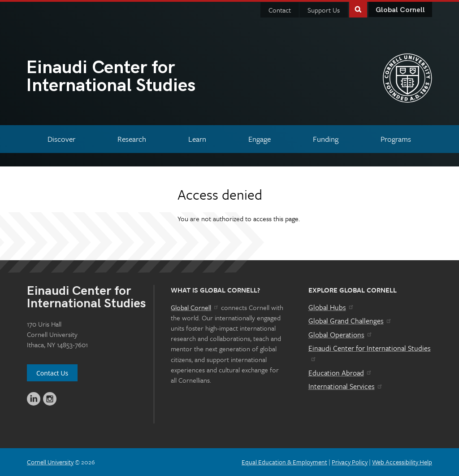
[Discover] (62, 139)
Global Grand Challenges (350, 321)
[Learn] (197, 139)
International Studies (128, 78)
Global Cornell (400, 10)
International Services (346, 386)
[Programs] (396, 139)
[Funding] (325, 139)
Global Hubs (331, 307)
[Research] (132, 139)
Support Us (324, 10)
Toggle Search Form (358, 9)
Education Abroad (340, 373)
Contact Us (52, 373)
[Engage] (259, 139)
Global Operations (341, 335)
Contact (280, 10)
